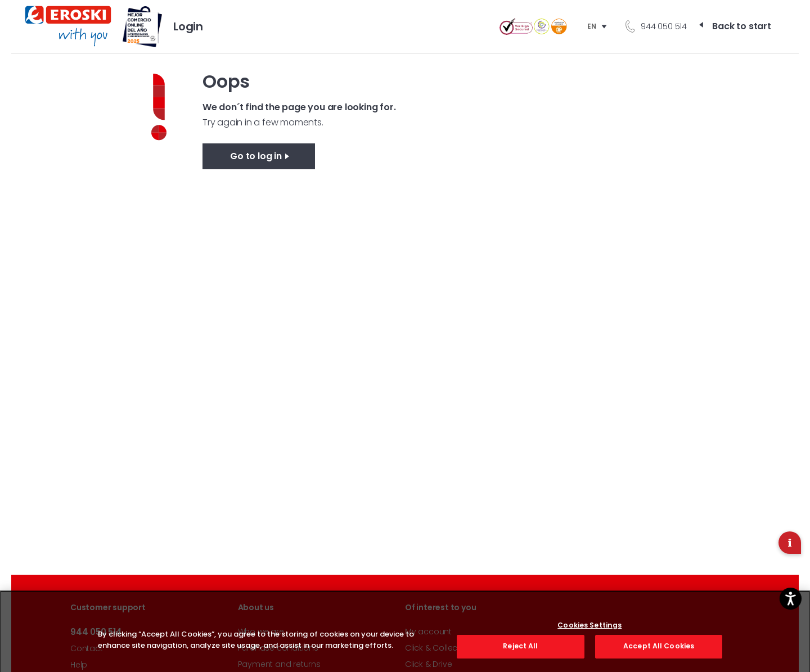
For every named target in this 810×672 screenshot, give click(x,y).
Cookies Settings (589, 631)
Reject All (520, 651)
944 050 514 (664, 26)
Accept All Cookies (659, 651)
